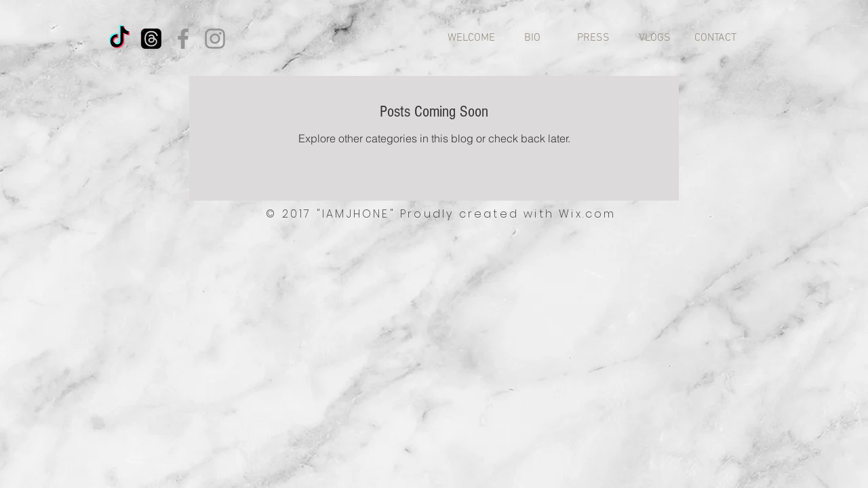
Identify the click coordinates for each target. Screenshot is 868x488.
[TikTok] (119, 39)
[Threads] (151, 39)
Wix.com (587, 214)
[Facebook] (183, 39)
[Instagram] (215, 39)
